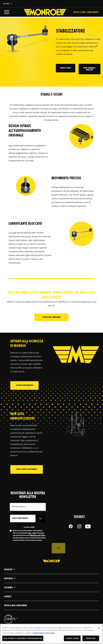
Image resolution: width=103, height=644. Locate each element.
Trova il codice (66, 68)
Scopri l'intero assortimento (27, 475)
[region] (51, 634)
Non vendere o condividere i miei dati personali (23, 638)
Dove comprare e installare (89, 69)
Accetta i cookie (72, 638)
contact (8, 602)
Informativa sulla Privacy (38, 541)
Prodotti (10, 575)
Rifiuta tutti (91, 638)
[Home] (42, 13)
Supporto (10, 584)
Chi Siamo (10, 593)
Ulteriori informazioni (24, 391)
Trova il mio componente (52, 317)
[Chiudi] (99, 628)
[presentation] (30, 554)
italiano (6, 4)
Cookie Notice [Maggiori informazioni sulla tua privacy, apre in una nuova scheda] (38, 633)
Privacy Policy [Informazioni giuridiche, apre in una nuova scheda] (50, 633)
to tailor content (29, 533)
